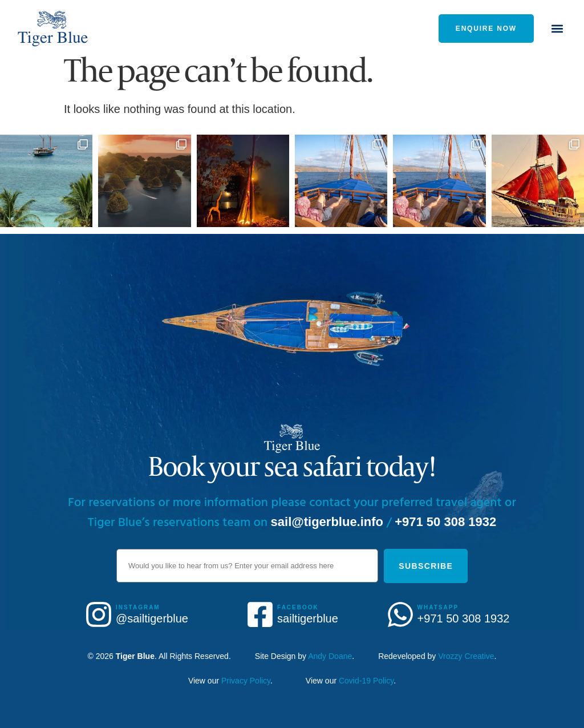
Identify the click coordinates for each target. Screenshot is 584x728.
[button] (557, 28)
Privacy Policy (246, 681)
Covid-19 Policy (366, 681)
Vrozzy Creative (466, 656)
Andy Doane (330, 656)
